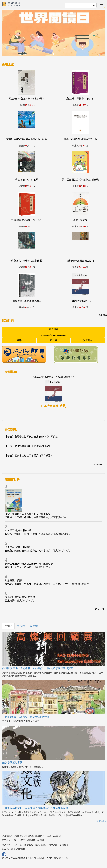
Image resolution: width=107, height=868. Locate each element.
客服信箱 (64, 845)
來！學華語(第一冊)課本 (18, 547)
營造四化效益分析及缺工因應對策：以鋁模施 (29, 564)
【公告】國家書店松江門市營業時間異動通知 (29, 456)
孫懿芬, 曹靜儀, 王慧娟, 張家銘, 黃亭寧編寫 (28, 534)
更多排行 (99, 609)
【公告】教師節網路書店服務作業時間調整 (28, 446)
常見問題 (18, 845)
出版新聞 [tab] (21, 626)
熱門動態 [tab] (34, 626)
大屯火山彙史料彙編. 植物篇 (20, 597)
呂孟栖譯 (10, 601)
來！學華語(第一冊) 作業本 (19, 531)
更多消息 (98, 464)
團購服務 (53, 329)
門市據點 (53, 845)
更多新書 (103, 315)
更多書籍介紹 (101, 821)
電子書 (53, 340)
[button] (10, 34)
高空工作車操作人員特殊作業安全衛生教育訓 (29, 514)
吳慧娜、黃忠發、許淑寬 (18, 567)
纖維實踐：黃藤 (13, 580)
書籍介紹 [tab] (8, 626)
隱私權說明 (41, 845)
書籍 (19, 340)
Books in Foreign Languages (54, 335)
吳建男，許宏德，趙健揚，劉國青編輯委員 (28, 517)
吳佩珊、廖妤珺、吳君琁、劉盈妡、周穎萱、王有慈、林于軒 (37, 584)
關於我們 (6, 845)
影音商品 (88, 340)
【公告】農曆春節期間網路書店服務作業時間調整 (31, 437)
